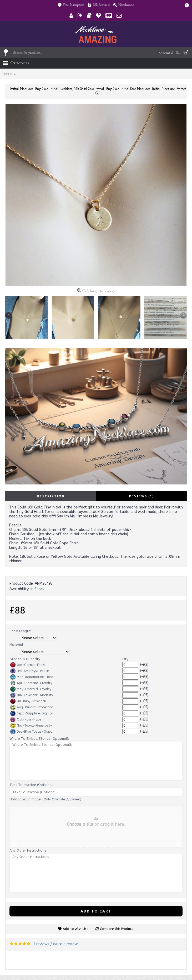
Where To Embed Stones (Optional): (39, 739)
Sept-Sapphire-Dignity (31, 713)
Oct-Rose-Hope (26, 719)
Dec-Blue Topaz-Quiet (31, 732)
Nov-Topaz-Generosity (31, 726)
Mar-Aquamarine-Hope (32, 677)
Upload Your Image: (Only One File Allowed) (45, 799)
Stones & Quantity (25, 659)
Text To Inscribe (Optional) (32, 785)
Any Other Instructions (28, 850)
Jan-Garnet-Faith (27, 665)
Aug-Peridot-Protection (32, 707)
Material (16, 645)
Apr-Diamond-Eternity (31, 683)
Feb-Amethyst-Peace (29, 671)
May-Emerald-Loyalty (31, 689)
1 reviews (41, 944)
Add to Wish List (75, 929)
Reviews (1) (142, 496)
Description (51, 496)
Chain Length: (20, 631)
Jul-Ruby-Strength (28, 701)
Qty (125, 659)
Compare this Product (117, 929)
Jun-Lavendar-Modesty (32, 695)
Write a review (65, 944)
